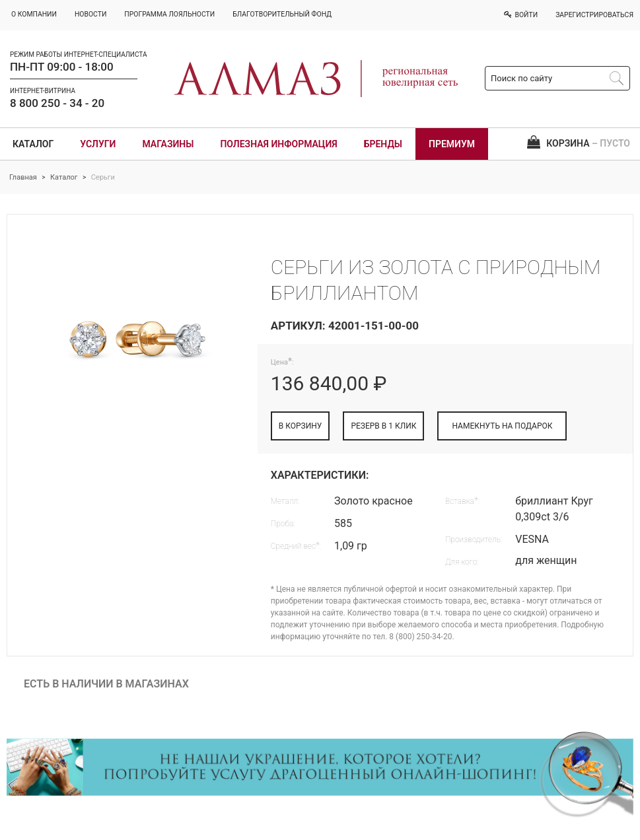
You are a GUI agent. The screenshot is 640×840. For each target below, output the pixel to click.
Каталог (33, 144)
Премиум (452, 144)
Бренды (383, 144)
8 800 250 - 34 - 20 (57, 103)
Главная (23, 177)
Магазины (168, 144)
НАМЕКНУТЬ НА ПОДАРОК (502, 426)
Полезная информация (278, 144)
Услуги (98, 144)
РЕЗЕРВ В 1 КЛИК (383, 426)
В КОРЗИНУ (301, 426)
